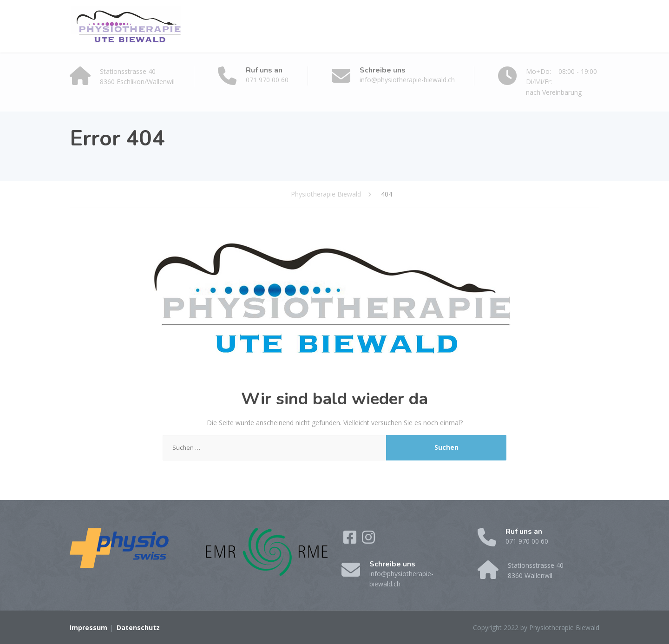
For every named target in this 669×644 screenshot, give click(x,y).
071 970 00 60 (267, 80)
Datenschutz (138, 628)
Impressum (89, 628)
